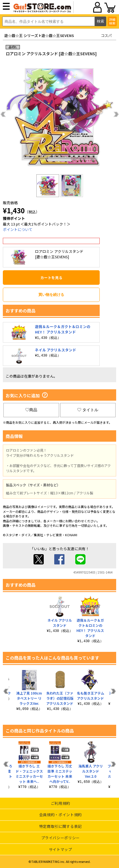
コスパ (106, 35)
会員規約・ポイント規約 (60, 815)
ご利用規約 (60, 803)
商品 (31, 410)
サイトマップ (60, 849)
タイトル (88, 410)
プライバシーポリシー (61, 838)
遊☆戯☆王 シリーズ (21, 35)
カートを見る (51, 278)
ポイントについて (18, 229)
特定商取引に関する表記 (60, 826)
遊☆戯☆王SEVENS (58, 35)
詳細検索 (112, 21)
